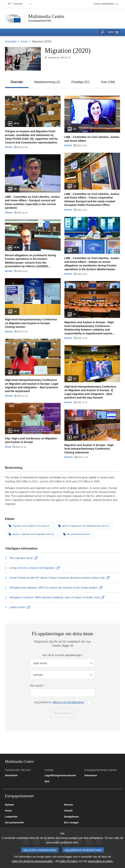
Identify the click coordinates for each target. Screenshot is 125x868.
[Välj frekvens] (63, 663)
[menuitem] (19, 4)
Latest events (17, 607)
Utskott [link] (68, 811)
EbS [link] (47, 782)
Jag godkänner (59, 702)
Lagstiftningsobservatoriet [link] (60, 775)
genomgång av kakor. (100, 861)
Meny (113, 32)
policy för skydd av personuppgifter (32, 861)
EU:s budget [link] (71, 823)
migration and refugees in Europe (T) (29, 526)
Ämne (24, 41)
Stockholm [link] (11, 775)
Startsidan (11, 41)
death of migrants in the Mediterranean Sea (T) (83, 526)
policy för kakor (69, 861)
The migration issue (21, 558)
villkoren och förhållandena (68, 702)
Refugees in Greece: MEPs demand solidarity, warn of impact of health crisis (55, 597)
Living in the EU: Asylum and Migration (32, 568)
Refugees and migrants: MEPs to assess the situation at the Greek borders (54, 588)
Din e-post (37, 686)
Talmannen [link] (91, 775)
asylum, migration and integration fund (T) (31, 534)
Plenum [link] (68, 805)
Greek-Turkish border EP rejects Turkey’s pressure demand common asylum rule (57, 578)
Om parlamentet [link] (14, 823)
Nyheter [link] (9, 805)
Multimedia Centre (46, 16)
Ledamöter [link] (11, 817)
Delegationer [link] (72, 817)
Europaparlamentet (40, 21)
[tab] (17, 82)
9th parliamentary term (76, 534)
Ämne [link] (8, 811)
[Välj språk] (63, 675)
